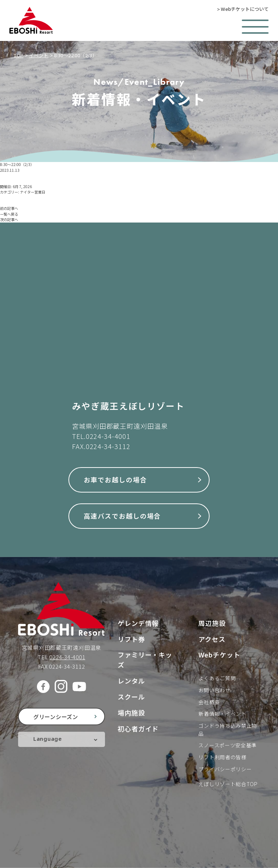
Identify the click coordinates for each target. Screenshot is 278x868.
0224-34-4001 (108, 436)
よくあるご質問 (217, 678)
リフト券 (131, 639)
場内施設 (131, 713)
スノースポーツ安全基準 (228, 745)
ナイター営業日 (33, 192)
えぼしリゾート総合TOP (228, 784)
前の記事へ (9, 208)
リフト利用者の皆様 (222, 757)
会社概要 (209, 702)
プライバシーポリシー (225, 769)
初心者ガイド (138, 728)
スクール (131, 697)
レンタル (131, 681)
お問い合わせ (214, 690)
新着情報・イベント (222, 714)
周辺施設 (212, 623)
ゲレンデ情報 (138, 623)
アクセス (212, 639)
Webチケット (219, 655)
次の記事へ (9, 219)
